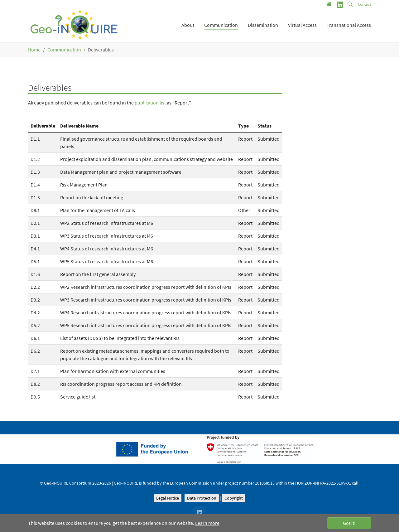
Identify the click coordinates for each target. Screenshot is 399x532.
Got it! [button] (349, 523)
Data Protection (202, 498)
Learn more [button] (207, 523)
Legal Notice (168, 498)
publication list (150, 103)
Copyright (234, 498)
